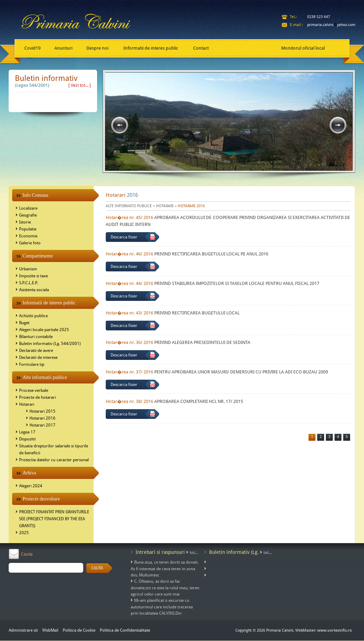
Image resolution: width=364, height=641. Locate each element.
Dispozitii (27, 439)
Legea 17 (27, 432)
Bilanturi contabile (36, 337)
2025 (24, 533)
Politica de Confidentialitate (125, 630)
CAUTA (97, 568)
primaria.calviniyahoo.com (331, 25)
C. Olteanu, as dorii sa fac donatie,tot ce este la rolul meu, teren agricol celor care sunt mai (165, 588)
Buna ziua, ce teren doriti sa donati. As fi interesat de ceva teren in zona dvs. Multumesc (165, 569)
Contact (201, 48)
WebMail (50, 630)
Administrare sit (23, 630)
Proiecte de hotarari (37, 397)
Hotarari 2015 (42, 411)
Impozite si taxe (33, 276)
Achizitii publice (33, 316)
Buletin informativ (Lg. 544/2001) (50, 344)
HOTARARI (165, 206)
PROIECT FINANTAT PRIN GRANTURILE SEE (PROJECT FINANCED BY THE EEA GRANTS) (54, 519)
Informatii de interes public (151, 48)
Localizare (28, 208)
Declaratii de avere (36, 351)
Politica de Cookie (80, 630)
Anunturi (63, 48)
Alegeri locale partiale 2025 (44, 330)
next (338, 125)
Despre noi (97, 48)
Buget (24, 323)
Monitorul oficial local (303, 48)
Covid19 (32, 48)
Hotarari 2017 (42, 425)
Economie (28, 236)
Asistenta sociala (34, 290)
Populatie (28, 229)
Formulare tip (32, 364)
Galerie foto (30, 243)
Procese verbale (34, 390)
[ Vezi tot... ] (80, 85)
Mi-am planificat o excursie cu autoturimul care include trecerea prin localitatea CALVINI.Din (162, 607)
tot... (194, 553)
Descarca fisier (124, 237)
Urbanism (28, 269)
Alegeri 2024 (31, 486)
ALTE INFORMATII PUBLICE (129, 206)
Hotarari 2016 (42, 418)
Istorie (25, 222)
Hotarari (27, 404)
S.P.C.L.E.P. (29, 283)
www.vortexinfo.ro (335, 630)
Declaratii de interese (38, 357)
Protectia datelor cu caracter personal (54, 460)
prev (120, 125)
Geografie (28, 215)
